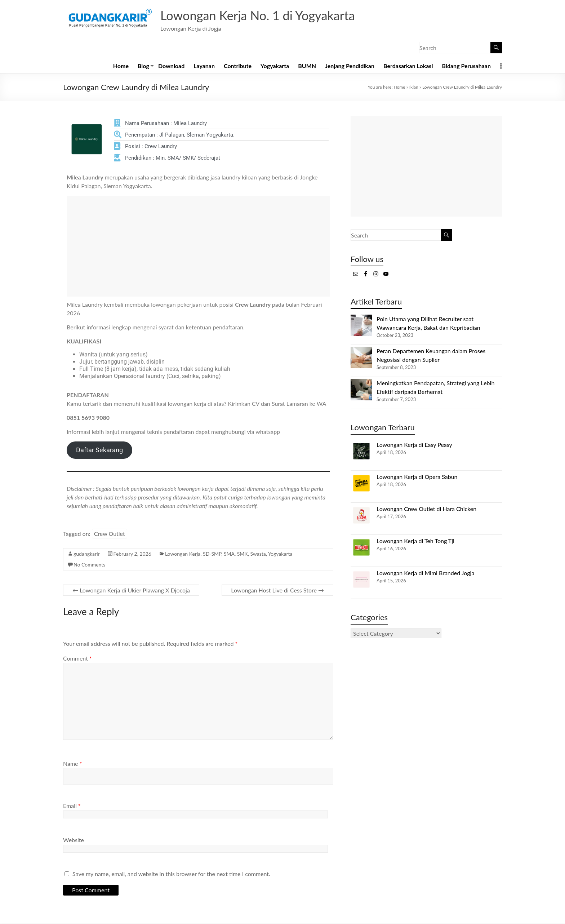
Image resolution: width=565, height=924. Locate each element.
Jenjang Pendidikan (350, 66)
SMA (229, 554)
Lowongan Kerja (183, 554)
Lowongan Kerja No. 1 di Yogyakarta (263, 15)
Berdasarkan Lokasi (408, 66)
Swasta (258, 554)
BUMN (307, 66)
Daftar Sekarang (99, 450)
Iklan (414, 87)
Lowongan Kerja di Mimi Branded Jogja (425, 573)
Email (72, 806)
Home (121, 66)
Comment (77, 659)
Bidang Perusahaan (466, 66)
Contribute (238, 66)
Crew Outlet (110, 534)
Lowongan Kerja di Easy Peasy (414, 445)
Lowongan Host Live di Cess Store (277, 590)
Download (171, 66)
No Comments (89, 565)
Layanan (204, 66)
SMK (243, 554)
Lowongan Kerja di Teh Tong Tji (415, 541)
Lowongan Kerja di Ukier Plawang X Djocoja (131, 590)
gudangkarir (87, 554)
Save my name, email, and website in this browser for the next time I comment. (171, 874)
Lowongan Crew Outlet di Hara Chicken (426, 509)
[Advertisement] (198, 246)
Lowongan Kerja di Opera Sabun (417, 477)
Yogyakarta (275, 66)
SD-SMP (212, 554)
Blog (143, 66)
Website (74, 840)
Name (72, 764)
